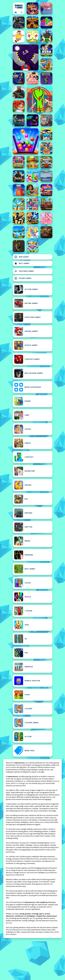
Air (21, 653)
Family (23, 443)
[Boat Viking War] (46, 176)
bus (21, 499)
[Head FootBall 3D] (46, 50)
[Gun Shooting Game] (19, 176)
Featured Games (24, 271)
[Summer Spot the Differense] (19, 204)
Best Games (22, 263)
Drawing (24, 555)
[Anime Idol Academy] (46, 218)
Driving (23, 513)
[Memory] (33, 204)
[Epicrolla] (46, 120)
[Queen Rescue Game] (19, 106)
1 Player (23, 611)
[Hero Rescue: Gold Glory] (33, 22)
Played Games (23, 278)
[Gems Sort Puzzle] (46, 22)
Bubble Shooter (27, 681)
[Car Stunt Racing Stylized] (46, 204)
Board (22, 401)
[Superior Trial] (46, 9)
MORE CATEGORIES (28, 387)
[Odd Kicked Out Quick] (19, 162)
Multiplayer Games (29, 373)
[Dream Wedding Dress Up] (33, 78)
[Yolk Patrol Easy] (33, 246)
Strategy (24, 457)
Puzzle (23, 597)
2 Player (23, 709)
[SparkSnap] (33, 9)
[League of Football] (33, 218)
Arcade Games (26, 331)
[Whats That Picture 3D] (46, 162)
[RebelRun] (33, 120)
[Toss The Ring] (33, 176)
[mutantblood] (19, 246)
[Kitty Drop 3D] (46, 64)
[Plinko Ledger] (19, 78)
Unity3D (23, 527)
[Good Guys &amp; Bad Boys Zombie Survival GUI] (19, 22)
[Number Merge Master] (33, 232)
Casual (23, 429)
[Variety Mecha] (19, 120)
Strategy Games (27, 359)
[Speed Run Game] (26, 57)
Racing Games (26, 303)
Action (23, 737)
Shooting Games (27, 317)
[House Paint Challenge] (19, 190)
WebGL (22, 541)
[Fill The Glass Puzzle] (26, 141)
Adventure (25, 471)
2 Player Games (27, 723)
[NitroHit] (19, 232)
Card (22, 415)
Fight (22, 695)
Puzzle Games (26, 345)
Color (22, 583)
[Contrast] (33, 162)
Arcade (23, 485)
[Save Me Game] (19, 36)
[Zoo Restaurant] (46, 148)
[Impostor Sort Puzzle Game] (46, 78)
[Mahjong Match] (33, 36)
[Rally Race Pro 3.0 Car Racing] (46, 232)
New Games (22, 257)
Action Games (26, 289)
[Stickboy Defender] (19, 218)
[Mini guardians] (46, 134)
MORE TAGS (24, 751)
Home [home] (19, 6)
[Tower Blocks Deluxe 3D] (46, 190)
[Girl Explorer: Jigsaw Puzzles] (33, 190)
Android (24, 667)
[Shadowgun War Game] (19, 92)
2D (21, 639)
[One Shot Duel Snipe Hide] (40, 99)
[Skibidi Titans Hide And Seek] (46, 36)
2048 (21, 625)
